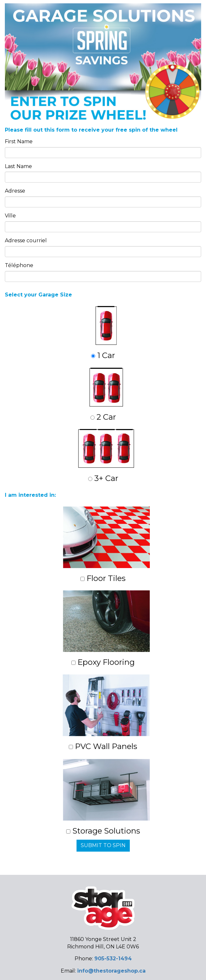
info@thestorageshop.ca (111, 971)
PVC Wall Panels (106, 713)
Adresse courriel (26, 240)
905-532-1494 (113, 959)
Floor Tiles (106, 545)
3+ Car (106, 456)
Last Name (18, 166)
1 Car (104, 333)
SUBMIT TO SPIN (103, 845)
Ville (10, 216)
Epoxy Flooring (106, 629)
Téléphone (19, 265)
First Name (19, 141)
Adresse (15, 191)
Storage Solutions (106, 797)
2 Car (106, 395)
